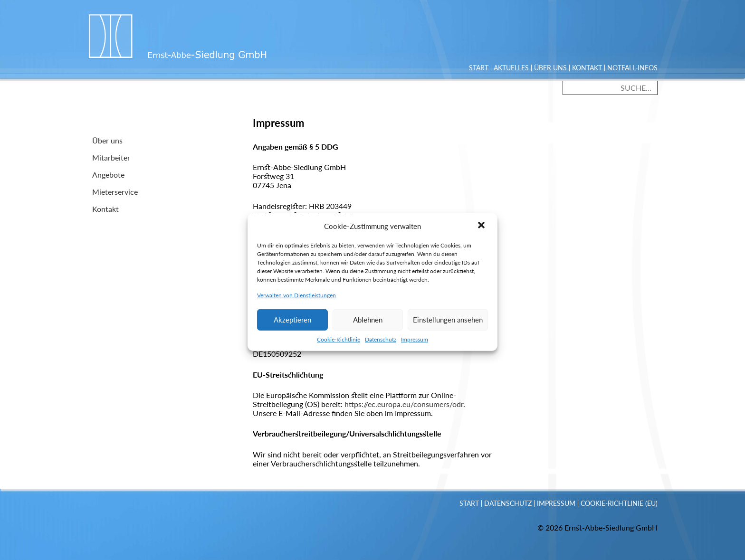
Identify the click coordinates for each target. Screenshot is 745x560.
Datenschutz (381, 346)
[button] (482, 232)
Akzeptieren (292, 326)
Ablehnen (368, 326)
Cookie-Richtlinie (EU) (619, 503)
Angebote (108, 175)
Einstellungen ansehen (448, 326)
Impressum (415, 346)
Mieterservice (115, 192)
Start (479, 68)
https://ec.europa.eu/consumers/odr (404, 404)
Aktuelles (511, 68)
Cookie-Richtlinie (339, 346)
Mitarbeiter (111, 157)
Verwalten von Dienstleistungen (296, 301)
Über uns (550, 68)
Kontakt (587, 68)
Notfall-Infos (632, 68)
